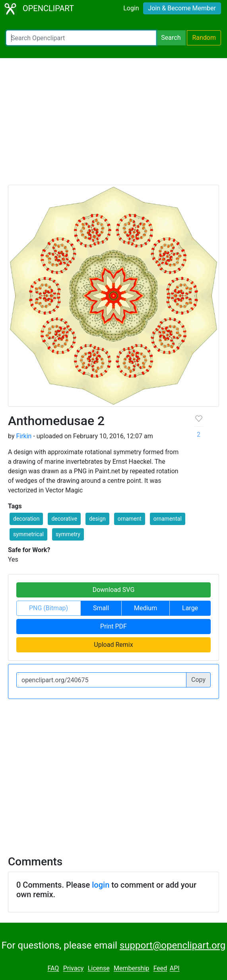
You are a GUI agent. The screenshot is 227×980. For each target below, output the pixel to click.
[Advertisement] (113, 125)
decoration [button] (26, 519)
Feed (160, 969)
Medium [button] (146, 608)
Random (204, 38)
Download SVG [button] (114, 590)
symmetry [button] (68, 534)
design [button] (97, 519)
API (175, 969)
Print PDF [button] (113, 626)
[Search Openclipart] (81, 38)
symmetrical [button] (28, 534)
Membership (131, 969)
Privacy (74, 969)
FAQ (53, 969)
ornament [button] (130, 519)
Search (171, 38)
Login (131, 8)
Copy (198, 680)
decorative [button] (64, 519)
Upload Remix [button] (113, 645)
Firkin (24, 436)
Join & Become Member (182, 8)
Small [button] (101, 608)
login (101, 885)
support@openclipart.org (173, 945)
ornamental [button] (168, 519)
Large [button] (190, 608)
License (99, 969)
